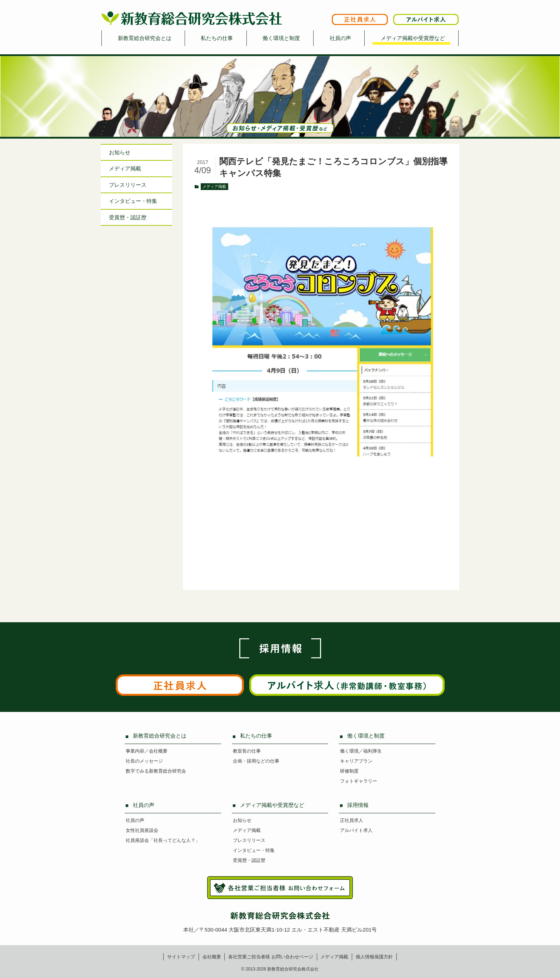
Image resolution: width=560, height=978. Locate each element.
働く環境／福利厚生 (361, 751)
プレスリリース (128, 185)
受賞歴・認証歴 (128, 217)
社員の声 (340, 38)
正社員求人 (352, 820)
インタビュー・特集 (254, 850)
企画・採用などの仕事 (256, 761)
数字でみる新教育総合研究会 (156, 771)
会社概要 (212, 957)
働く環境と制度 (281, 38)
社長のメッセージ (144, 761)
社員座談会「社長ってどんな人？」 (163, 840)
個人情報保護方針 (374, 957)
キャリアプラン (356, 761)
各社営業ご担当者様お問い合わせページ (271, 957)
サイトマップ (181, 957)
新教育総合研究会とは (145, 38)
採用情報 (358, 805)
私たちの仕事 (217, 38)
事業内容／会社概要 (147, 751)
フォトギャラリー (359, 781)
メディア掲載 (214, 186)
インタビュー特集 (133, 201)
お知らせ (120, 152)
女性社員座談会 (142, 830)
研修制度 (349, 771)
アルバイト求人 (356, 830)
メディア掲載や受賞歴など (413, 38)
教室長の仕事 (247, 751)
